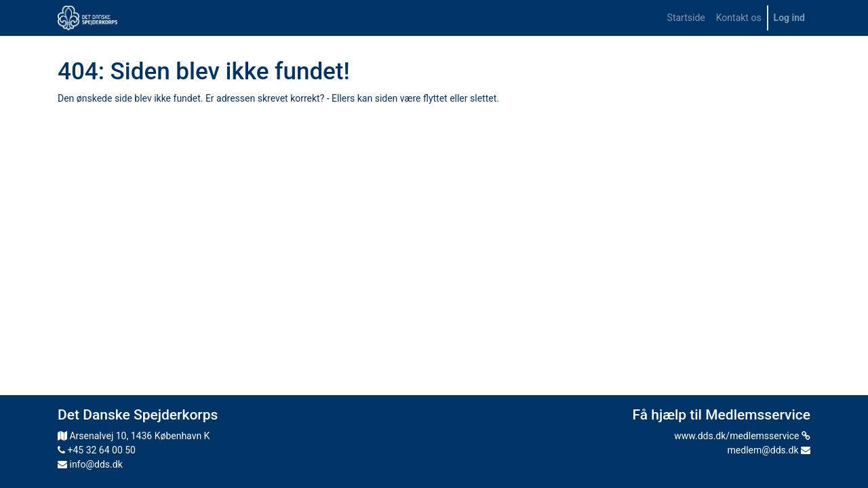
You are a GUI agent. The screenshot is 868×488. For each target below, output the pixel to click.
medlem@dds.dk (769, 450)
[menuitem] (686, 18)
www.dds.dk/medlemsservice (742, 436)
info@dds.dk (90, 464)
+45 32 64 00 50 (97, 450)
